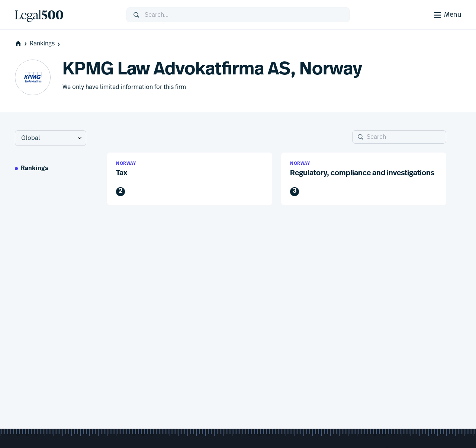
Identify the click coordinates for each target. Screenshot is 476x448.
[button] (190, 179)
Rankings (46, 44)
